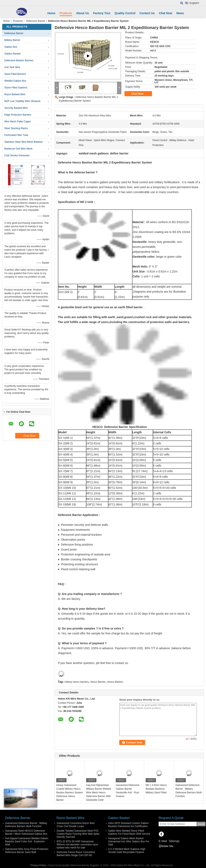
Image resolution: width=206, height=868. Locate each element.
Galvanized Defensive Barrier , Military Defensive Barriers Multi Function (189, 791)
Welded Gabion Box (15, 81)
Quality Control (125, 13)
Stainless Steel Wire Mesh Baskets (23, 142)
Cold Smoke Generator (17, 155)
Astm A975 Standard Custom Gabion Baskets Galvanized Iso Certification (128, 825)
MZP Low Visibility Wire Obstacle (22, 101)
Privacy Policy (38, 865)
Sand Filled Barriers (15, 74)
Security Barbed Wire (16, 108)
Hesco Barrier (98, 682)
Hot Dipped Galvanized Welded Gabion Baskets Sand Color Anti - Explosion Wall (27, 841)
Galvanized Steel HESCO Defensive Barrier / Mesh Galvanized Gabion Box (26, 832)
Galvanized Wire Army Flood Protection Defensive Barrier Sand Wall (27, 851)
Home (51, 13)
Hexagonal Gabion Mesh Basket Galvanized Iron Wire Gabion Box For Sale (129, 841)
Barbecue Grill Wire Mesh (18, 149)
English (194, 3)
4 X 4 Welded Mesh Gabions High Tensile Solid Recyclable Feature (127, 851)
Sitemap (174, 841)
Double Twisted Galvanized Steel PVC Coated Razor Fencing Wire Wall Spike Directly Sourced (78, 834)
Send (201, 824)
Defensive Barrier (36, 21)
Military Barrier (12, 40)
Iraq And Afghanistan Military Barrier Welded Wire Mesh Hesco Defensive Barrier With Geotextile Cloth (99, 793)
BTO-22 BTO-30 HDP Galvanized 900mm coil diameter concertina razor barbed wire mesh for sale (77, 845)
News (180, 13)
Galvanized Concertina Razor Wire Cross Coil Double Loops (76, 825)
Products (66, 13)
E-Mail (163, 841)
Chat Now (166, 13)
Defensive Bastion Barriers (19, 60)
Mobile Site (166, 846)
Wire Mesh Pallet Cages (18, 122)
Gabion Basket (12, 54)
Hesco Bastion (115, 682)
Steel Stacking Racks (16, 128)
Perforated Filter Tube (16, 135)
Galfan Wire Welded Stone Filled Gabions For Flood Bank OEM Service (129, 832)
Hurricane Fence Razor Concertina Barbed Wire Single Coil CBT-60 (76, 854)
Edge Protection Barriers (18, 115)
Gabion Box (11, 47)
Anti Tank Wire (12, 67)
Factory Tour (102, 13)
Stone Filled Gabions (16, 88)
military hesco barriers (77, 682)
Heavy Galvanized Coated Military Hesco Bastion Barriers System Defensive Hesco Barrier (70, 793)
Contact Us (147, 13)
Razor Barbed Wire (15, 94)
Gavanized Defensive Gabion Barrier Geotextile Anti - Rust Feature (128, 791)
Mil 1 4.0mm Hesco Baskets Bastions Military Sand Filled (156, 789)
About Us (83, 13)
